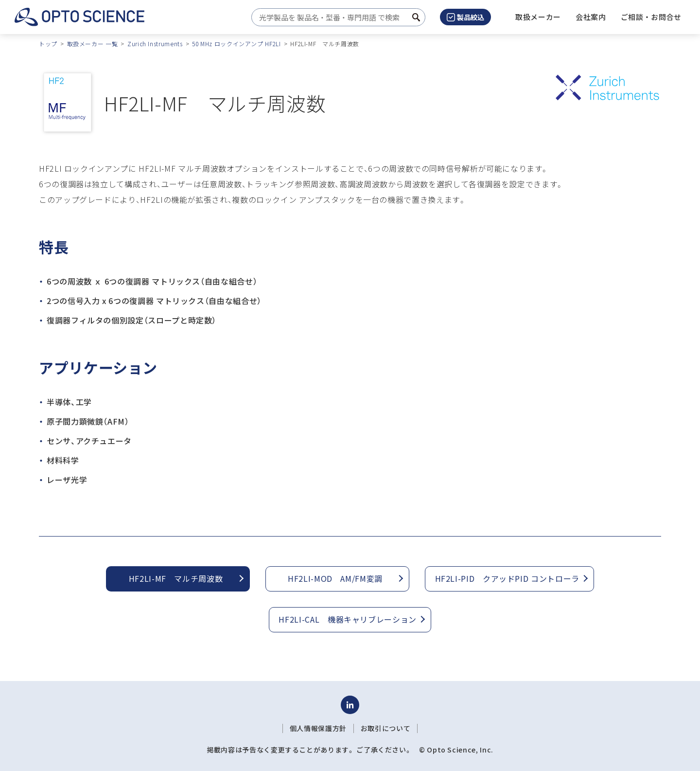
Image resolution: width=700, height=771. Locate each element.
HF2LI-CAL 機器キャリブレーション (347, 619)
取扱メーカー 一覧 (93, 44)
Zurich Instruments (155, 44)
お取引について (385, 728)
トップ (48, 44)
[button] (591, 17)
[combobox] (336, 17)
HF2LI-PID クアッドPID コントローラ (507, 578)
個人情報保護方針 (318, 728)
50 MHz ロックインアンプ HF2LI (236, 44)
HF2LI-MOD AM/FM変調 (335, 578)
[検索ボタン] (416, 17)
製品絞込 (465, 17)
